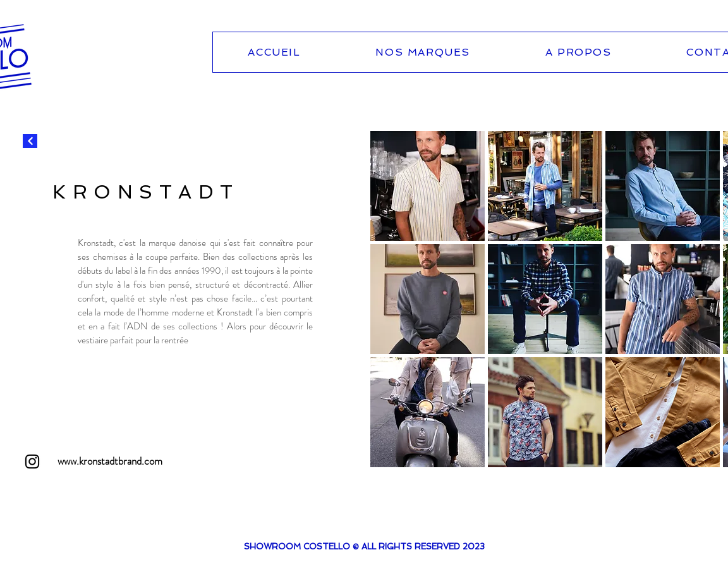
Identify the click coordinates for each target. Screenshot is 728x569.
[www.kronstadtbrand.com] (110, 462)
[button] (428, 186)
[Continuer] (30, 141)
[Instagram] (32, 462)
